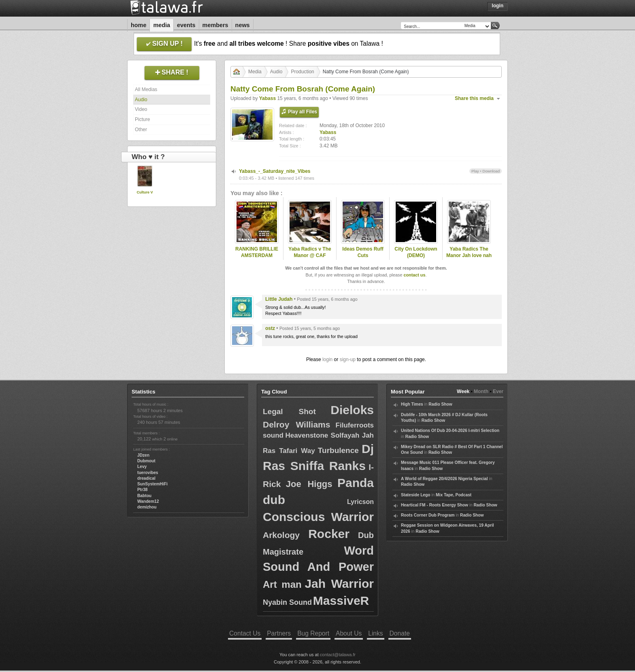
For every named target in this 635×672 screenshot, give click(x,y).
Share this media (474, 98)
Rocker (329, 534)
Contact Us (245, 633)
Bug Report (313, 633)
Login (498, 6)
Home (139, 25)
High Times (412, 404)
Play (475, 171)
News (243, 25)
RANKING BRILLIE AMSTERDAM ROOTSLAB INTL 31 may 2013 (257, 259)
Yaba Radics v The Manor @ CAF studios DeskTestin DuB (310, 259)
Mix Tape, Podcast (454, 495)
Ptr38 (142, 490)
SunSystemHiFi (152, 484)
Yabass (267, 98)
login (327, 359)
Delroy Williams (296, 424)
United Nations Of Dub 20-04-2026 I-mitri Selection (450, 431)
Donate (400, 633)
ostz (270, 328)
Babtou (144, 496)
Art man (282, 584)
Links (375, 633)
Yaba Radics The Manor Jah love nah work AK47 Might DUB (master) (469, 259)
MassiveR (341, 601)
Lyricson (360, 502)
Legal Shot (289, 411)
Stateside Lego (416, 495)
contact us (414, 275)
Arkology (281, 535)
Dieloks (352, 410)
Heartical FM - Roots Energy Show (435, 505)
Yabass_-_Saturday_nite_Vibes (275, 171)
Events (186, 25)
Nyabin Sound (287, 602)
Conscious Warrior (318, 517)
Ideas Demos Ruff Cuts (363, 252)
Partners (279, 633)
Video (141, 109)
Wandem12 (148, 501)
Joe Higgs (309, 484)
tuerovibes (148, 473)
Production (302, 72)
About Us (349, 633)
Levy (142, 467)
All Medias (146, 89)
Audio (141, 100)
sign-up (348, 359)
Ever (498, 391)
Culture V (145, 192)
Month (481, 391)
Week (463, 391)
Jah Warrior (339, 584)
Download (491, 171)
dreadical (146, 478)
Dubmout (146, 461)
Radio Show (440, 404)
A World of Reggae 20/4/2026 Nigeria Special (444, 479)
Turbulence (338, 450)
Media (162, 25)
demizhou (147, 507)
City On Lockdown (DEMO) (416, 252)
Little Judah (279, 299)
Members (215, 25)
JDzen (143, 455)
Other (141, 130)
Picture (142, 119)
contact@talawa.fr (338, 655)
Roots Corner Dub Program (428, 515)
